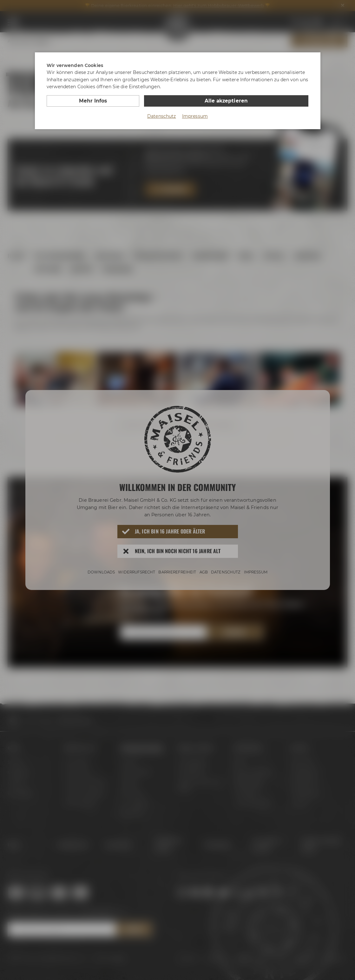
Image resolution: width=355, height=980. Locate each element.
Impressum (195, 116)
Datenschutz (162, 116)
